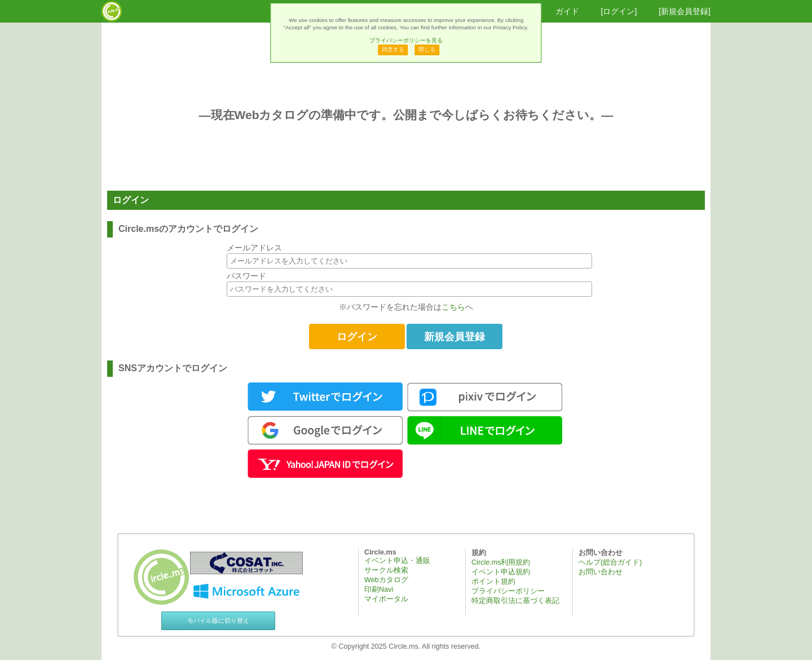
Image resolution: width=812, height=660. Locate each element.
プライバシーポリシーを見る (406, 40)
